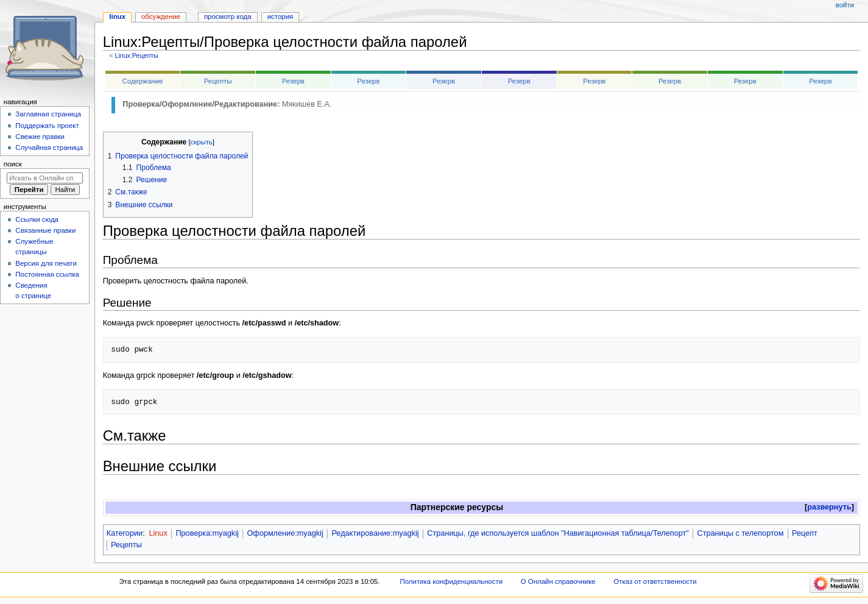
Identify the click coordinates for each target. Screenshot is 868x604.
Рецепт (805, 533)
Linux (158, 533)
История (281, 16)
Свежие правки (40, 137)
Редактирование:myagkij (375, 533)
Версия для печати (46, 263)
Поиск (13, 164)
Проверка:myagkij (207, 533)
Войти (845, 5)
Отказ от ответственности (655, 581)
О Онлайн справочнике (558, 581)
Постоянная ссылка (47, 274)
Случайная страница (49, 147)
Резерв (293, 81)
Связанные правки (45, 230)
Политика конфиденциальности (452, 581)
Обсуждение (161, 16)
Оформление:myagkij (285, 533)
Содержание (143, 81)
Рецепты (218, 81)
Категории (125, 533)
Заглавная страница (48, 114)
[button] (829, 507)
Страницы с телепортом (740, 533)
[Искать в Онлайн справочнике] (45, 178)
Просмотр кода (228, 16)
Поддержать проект (47, 126)
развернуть (829, 507)
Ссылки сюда (37, 219)
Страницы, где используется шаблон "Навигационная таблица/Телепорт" (558, 533)
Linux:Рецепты (136, 55)
